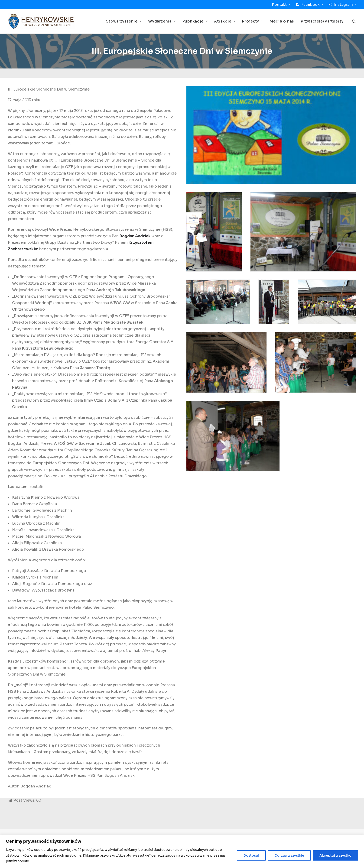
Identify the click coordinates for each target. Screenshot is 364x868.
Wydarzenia (162, 21)
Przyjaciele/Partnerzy (322, 21)
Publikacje (195, 21)
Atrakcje (225, 21)
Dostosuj (251, 855)
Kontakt (281, 5)
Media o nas (282, 21)
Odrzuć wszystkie (289, 855)
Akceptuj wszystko (335, 855)
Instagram (345, 5)
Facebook (312, 5)
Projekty (252, 21)
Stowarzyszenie (124, 21)
